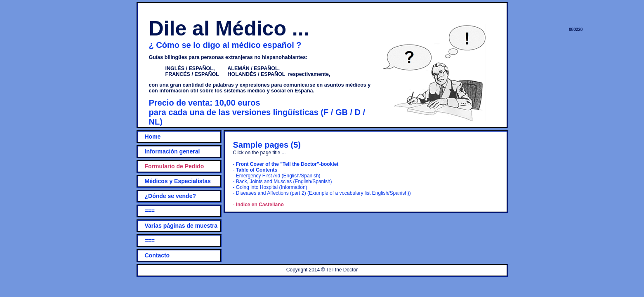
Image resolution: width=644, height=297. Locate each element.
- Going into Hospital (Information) (270, 187)
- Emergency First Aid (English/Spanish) (277, 176)
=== (150, 211)
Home (153, 137)
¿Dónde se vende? (170, 196)
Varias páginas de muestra (181, 226)
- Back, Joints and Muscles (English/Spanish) (283, 181)
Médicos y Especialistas (178, 181)
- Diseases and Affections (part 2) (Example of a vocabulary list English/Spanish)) (322, 193)
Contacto (157, 255)
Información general (172, 151)
